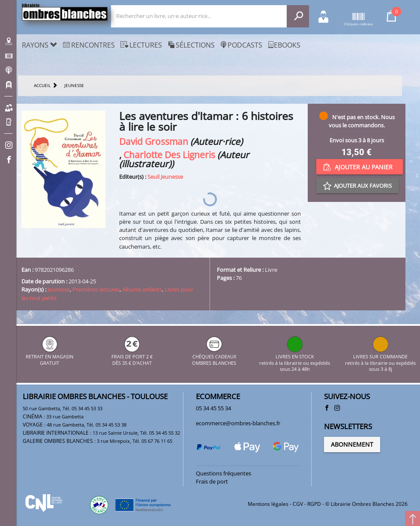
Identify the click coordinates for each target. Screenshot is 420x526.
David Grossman (154, 141)
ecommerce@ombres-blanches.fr (238, 423)
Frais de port (212, 481)
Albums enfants (142, 289)
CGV (298, 504)
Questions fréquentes (223, 473)
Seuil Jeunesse (165, 177)
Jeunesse (59, 289)
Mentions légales (268, 504)
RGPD (314, 504)
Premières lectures (96, 289)
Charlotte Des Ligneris (169, 155)
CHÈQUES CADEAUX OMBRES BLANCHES (214, 357)
